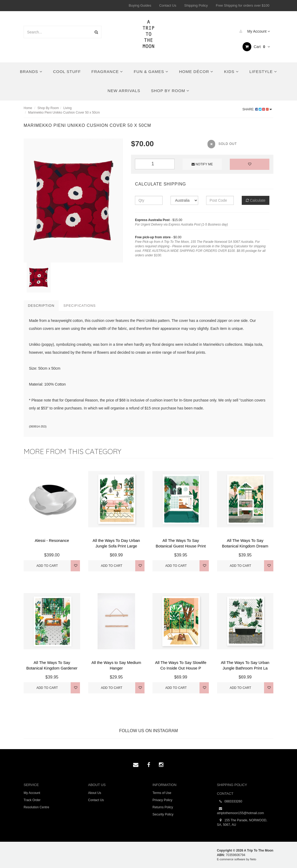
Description (41, 306)
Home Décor (196, 72)
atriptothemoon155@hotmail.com (241, 811)
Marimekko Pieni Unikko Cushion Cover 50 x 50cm (64, 113)
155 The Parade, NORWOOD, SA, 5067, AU (242, 822)
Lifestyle (263, 72)
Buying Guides (140, 5)
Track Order (32, 800)
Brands (31, 72)
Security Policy (163, 814)
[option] (73, 201)
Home (28, 108)
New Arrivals (124, 91)
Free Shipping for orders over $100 (243, 5)
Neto (253, 859)
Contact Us (168, 5)
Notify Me (202, 164)
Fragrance (107, 72)
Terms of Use (162, 793)
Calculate (256, 200)
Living (67, 108)
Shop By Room (170, 91)
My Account (253, 31)
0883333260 (230, 802)
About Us (95, 793)
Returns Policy (163, 807)
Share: (257, 109)
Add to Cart (47, 566)
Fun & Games (151, 72)
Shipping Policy (196, 5)
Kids (231, 72)
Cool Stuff (67, 72)
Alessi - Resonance (52, 540)
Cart (256, 47)
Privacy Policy (162, 800)
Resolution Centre (36, 807)
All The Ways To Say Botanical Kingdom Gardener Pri (52, 668)
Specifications (80, 306)
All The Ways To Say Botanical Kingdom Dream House (245, 546)
